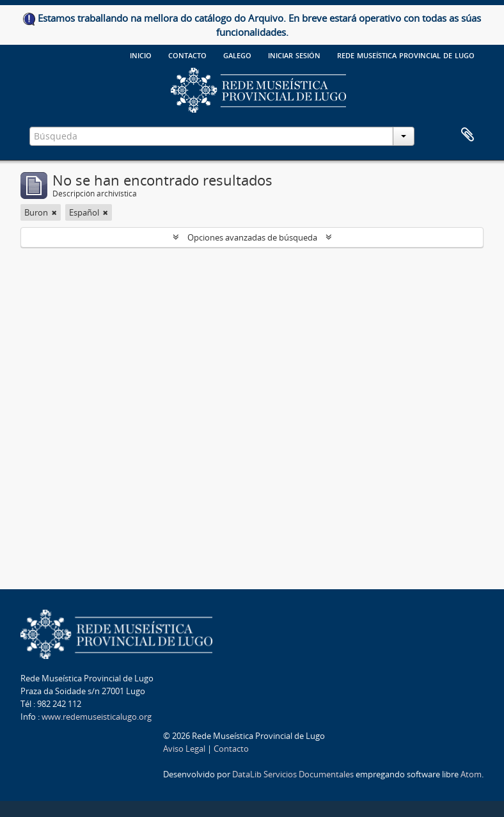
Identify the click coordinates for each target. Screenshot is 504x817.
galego (237, 54)
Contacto (187, 54)
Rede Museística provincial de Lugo (406, 54)
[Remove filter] (54, 212)
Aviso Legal (184, 749)
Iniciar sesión (294, 54)
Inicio (141, 54)
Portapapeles (468, 135)
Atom (471, 774)
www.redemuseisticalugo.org (97, 717)
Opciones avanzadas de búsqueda (252, 237)
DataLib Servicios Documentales (293, 774)
